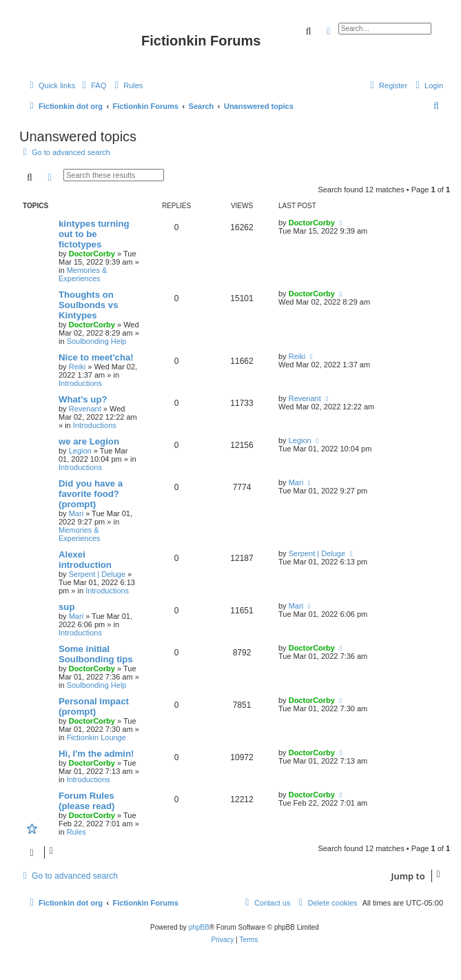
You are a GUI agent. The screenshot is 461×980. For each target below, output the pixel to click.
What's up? (83, 399)
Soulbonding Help (97, 341)
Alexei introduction (85, 560)
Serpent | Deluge (97, 574)
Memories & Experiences (83, 274)
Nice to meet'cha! (96, 357)
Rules (76, 832)
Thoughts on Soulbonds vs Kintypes (88, 305)
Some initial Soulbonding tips (96, 654)
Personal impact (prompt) (94, 706)
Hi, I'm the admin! (96, 754)
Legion (80, 451)
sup (66, 607)
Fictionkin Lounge (96, 737)
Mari (76, 513)
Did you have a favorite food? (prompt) (91, 494)
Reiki (77, 367)
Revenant (85, 409)
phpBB (199, 927)
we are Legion (89, 441)
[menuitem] (92, 85)
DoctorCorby (92, 254)
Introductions (80, 383)
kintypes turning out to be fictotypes (94, 234)
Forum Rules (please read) (86, 801)
